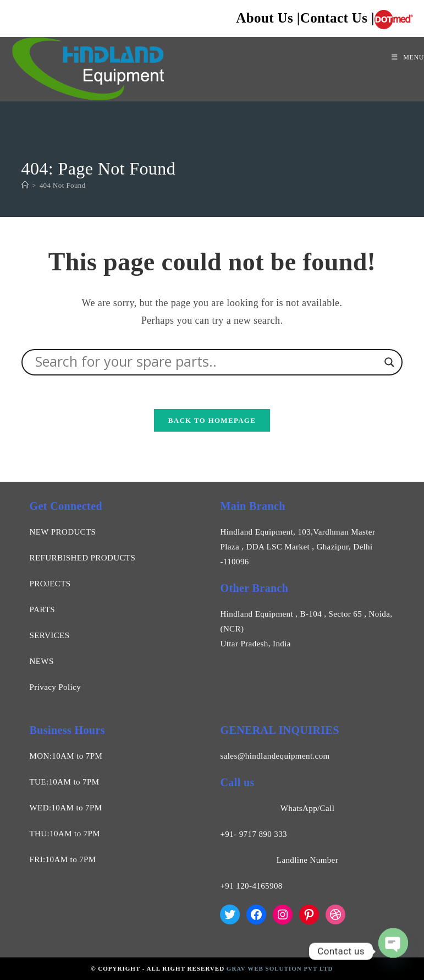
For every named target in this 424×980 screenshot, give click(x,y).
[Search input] (207, 362)
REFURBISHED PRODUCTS (83, 558)
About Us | (268, 18)
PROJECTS (50, 584)
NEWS (42, 661)
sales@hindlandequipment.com (275, 756)
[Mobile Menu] (408, 57)
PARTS (42, 609)
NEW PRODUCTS (63, 532)
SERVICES (50, 635)
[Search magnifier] (389, 362)
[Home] (25, 185)
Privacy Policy (56, 687)
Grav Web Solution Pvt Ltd (280, 968)
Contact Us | (337, 18)
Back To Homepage (212, 420)
